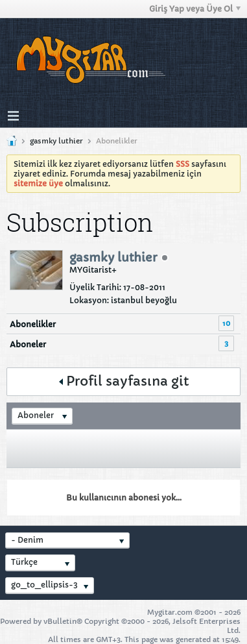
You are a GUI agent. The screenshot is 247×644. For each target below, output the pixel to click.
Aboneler (28, 344)
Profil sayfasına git (124, 381)
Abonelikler (33, 324)
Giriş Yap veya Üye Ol (195, 9)
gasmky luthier (56, 141)
